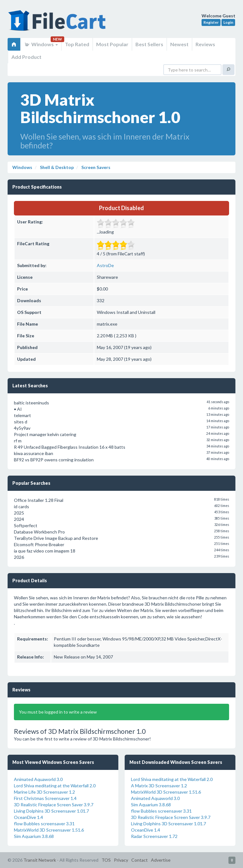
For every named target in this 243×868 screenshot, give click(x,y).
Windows (41, 44)
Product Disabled (121, 208)
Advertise (161, 860)
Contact (140, 860)
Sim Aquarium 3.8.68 (34, 836)
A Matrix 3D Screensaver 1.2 (159, 786)
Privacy (121, 860)
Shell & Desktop (56, 167)
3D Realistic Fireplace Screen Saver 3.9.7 (54, 805)
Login (228, 22)
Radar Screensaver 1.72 (154, 836)
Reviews (205, 44)
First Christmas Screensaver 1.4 (45, 798)
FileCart (58, 24)
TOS (106, 860)
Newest (179, 44)
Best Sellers (149, 44)
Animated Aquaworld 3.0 (38, 779)
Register (211, 22)
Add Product (26, 57)
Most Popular (112, 44)
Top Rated (77, 44)
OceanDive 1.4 (28, 817)
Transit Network (40, 860)
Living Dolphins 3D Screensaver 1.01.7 (51, 811)
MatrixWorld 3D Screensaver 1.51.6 (49, 830)
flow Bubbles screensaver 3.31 (44, 824)
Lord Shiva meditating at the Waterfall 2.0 (55, 786)
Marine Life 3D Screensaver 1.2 (44, 792)
